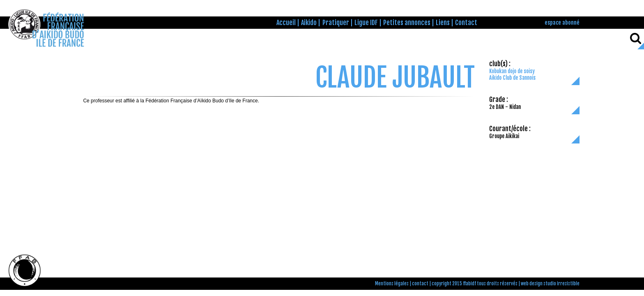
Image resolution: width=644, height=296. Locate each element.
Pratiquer (336, 23)
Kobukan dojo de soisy (512, 71)
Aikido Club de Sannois (512, 78)
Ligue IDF (366, 23)
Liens (443, 23)
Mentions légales (392, 284)
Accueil (286, 23)
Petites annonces (407, 23)
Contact (466, 23)
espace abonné (562, 22)
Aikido (309, 23)
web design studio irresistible (550, 284)
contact (420, 284)
